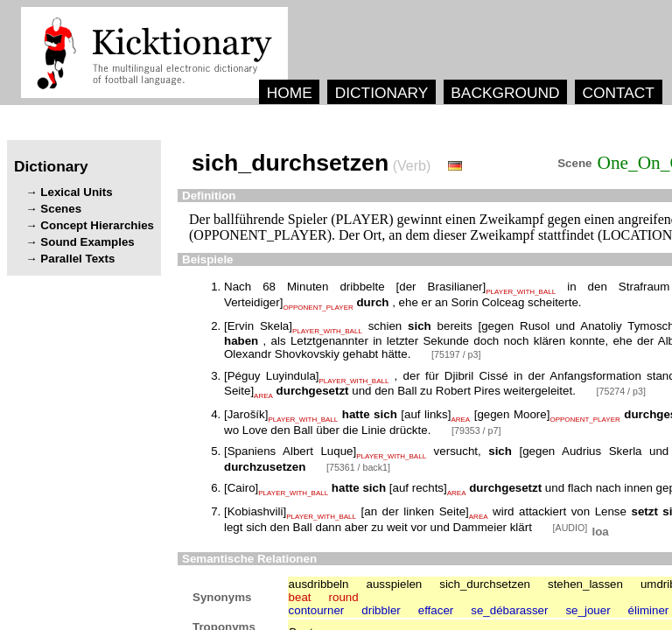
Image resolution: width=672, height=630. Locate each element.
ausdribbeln (319, 584)
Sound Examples (87, 242)
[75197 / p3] (456, 354)
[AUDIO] (572, 528)
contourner (317, 610)
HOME (290, 93)
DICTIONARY (382, 93)
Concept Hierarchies (97, 225)
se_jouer (588, 610)
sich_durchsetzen (485, 584)
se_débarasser (509, 610)
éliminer (649, 610)
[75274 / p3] (621, 391)
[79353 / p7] (476, 430)
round (344, 597)
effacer (436, 610)
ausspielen (395, 584)
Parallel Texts (77, 259)
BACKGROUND (505, 93)
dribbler (381, 610)
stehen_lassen (585, 584)
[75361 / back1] (358, 467)
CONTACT (618, 93)
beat (300, 597)
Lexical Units (76, 192)
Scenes (61, 209)
